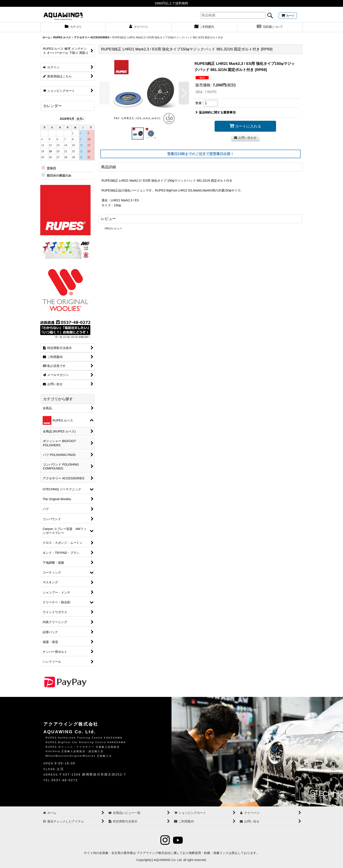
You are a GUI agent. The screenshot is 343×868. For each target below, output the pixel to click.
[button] (104, 93)
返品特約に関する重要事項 (216, 112)
